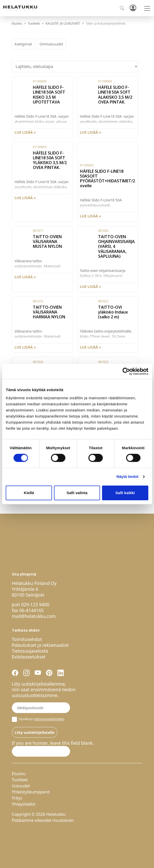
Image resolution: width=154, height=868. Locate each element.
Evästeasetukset (29, 657)
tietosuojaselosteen (49, 719)
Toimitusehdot (27, 639)
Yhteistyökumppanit (31, 792)
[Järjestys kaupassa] (75, 66)
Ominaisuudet (51, 44)
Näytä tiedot (128, 476)
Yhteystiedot (24, 804)
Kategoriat (23, 44)
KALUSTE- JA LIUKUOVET (63, 23)
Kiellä (29, 493)
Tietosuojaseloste (30, 651)
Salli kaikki (125, 493)
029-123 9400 (35, 604)
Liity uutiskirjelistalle (35, 732)
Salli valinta (77, 493)
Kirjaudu (133, 8)
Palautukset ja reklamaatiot (40, 645)
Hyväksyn (38, 719)
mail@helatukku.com (34, 616)
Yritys (17, 798)
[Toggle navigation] (147, 8)
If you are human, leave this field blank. (53, 743)
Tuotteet (34, 23)
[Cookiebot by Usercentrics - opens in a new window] (126, 371)
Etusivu (17, 23)
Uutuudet (21, 786)
